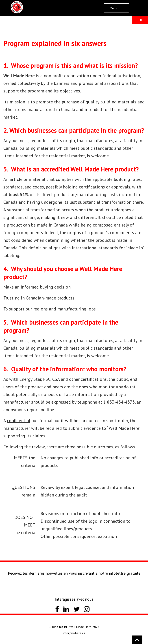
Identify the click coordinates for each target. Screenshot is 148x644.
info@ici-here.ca (74, 633)
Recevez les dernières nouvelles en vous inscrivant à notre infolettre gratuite (74, 573)
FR (140, 20)
